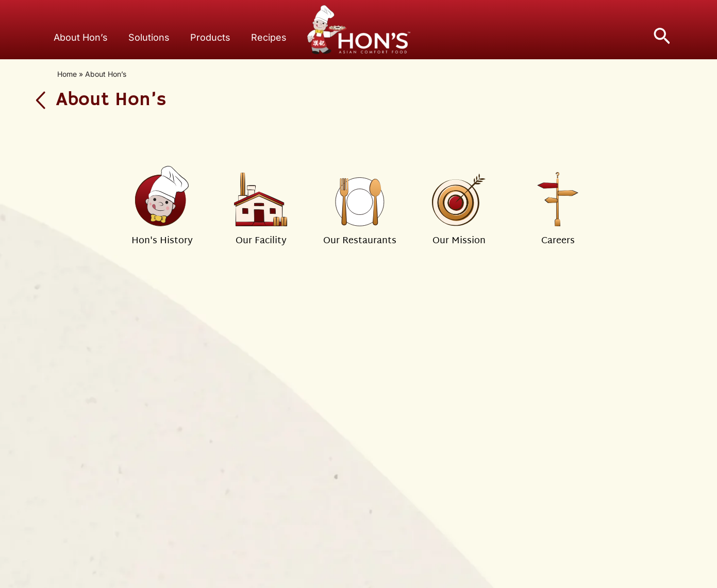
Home (67, 74)
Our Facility (261, 241)
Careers (558, 241)
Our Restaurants (360, 241)
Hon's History (162, 241)
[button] (662, 34)
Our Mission (459, 241)
